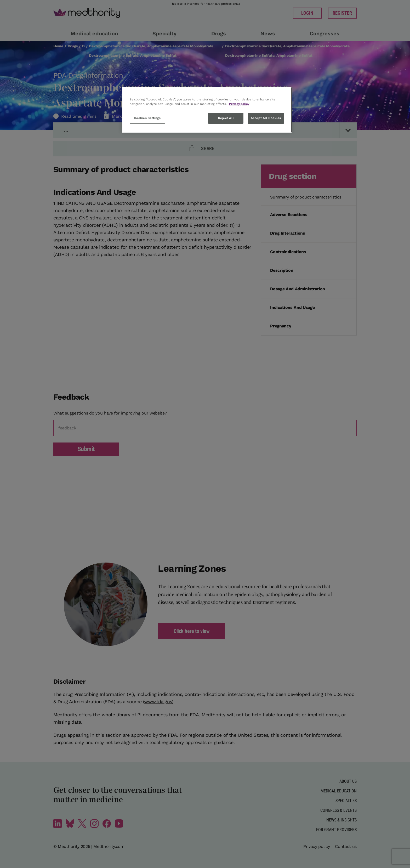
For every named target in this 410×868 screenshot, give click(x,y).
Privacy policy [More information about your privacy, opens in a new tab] (239, 104)
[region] (207, 110)
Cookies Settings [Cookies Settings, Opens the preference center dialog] (147, 118)
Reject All (226, 118)
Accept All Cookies (266, 118)
